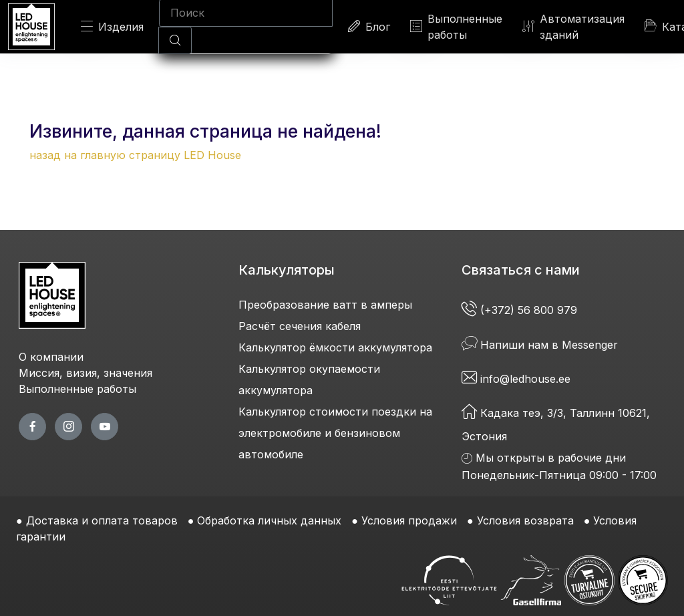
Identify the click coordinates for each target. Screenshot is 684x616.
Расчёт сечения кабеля (300, 326)
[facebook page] (32, 427)
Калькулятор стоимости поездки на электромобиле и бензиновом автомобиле (335, 433)
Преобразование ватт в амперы (325, 305)
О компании (51, 357)
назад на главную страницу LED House (135, 155)
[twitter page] (68, 427)
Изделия (112, 26)
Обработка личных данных (269, 520)
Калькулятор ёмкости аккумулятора (335, 347)
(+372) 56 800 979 (521, 310)
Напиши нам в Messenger (540, 345)
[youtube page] (105, 427)
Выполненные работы (456, 27)
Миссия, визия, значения (85, 373)
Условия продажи (409, 520)
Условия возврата (525, 520)
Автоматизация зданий (573, 27)
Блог (369, 26)
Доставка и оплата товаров (102, 520)
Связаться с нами (521, 270)
